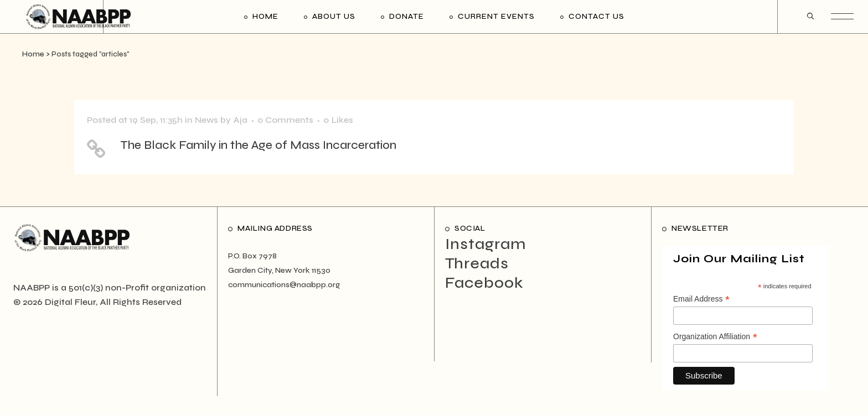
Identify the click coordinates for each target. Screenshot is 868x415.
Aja (240, 120)
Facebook (484, 283)
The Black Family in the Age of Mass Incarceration (258, 145)
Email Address (701, 299)
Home (33, 54)
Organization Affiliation (715, 337)
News (206, 120)
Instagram (485, 244)
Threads (477, 263)
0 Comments (285, 120)
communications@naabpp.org (284, 285)
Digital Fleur (70, 302)
